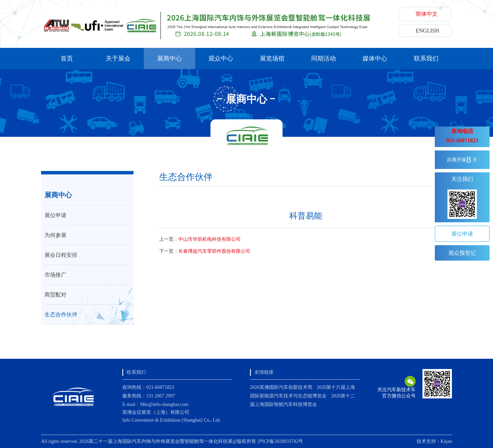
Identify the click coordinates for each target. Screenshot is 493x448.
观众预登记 (462, 253)
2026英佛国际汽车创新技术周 (281, 387)
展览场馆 (272, 58)
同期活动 (324, 58)
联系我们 (426, 58)
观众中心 (221, 58)
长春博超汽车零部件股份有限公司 (214, 251)
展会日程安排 (61, 255)
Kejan (446, 441)
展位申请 (55, 215)
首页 (67, 58)
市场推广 (55, 275)
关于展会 (118, 58)
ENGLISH (427, 31)
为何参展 (55, 235)
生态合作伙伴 (61, 314)
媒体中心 (375, 58)
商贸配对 (55, 295)
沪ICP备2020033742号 (280, 441)
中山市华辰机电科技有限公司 (210, 239)
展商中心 (169, 58)
